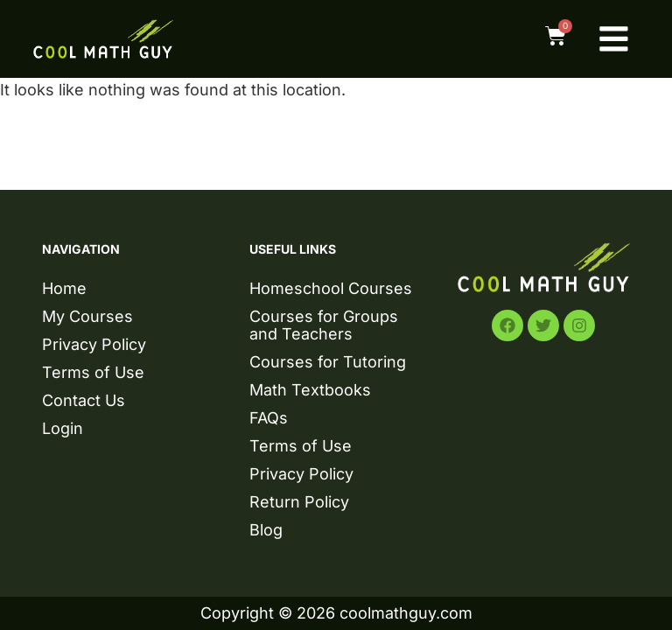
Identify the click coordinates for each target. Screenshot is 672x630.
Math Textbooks (310, 390)
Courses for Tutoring (328, 362)
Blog (266, 530)
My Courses (87, 316)
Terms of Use (93, 372)
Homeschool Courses (331, 288)
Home (64, 288)
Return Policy (299, 502)
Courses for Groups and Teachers (324, 325)
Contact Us (84, 400)
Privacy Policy (94, 344)
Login (63, 428)
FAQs (269, 418)
